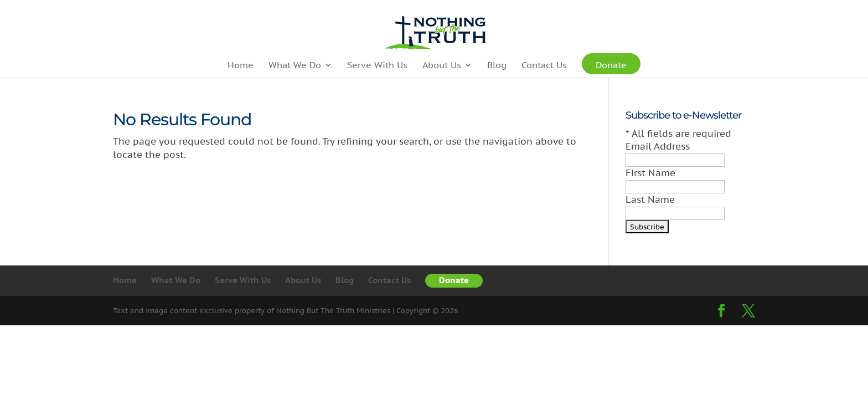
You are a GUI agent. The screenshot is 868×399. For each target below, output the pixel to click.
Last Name (650, 199)
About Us (442, 66)
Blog (497, 66)
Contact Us (544, 66)
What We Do (295, 66)
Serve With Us (377, 66)
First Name (650, 173)
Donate (611, 68)
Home (241, 66)
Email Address (658, 146)
